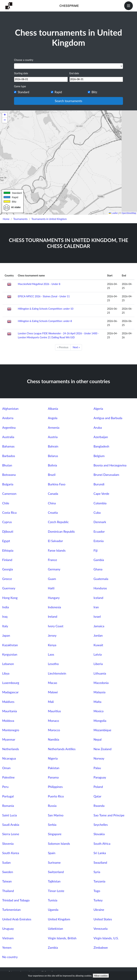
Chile (6, 503)
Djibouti (8, 531)
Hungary (54, 598)
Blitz (94, 92)
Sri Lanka (100, 853)
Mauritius (54, 711)
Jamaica (99, 626)
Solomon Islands (59, 844)
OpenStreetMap (129, 213)
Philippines (55, 787)
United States (103, 919)
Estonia (99, 541)
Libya (6, 673)
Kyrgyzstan (10, 654)
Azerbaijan (101, 437)
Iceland (98, 598)
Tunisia (52, 900)
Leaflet (113, 213)
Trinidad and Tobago (16, 900)
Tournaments (20, 219)
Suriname (54, 862)
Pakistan (54, 768)
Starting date (21, 73)
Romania (8, 806)
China (52, 503)
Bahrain (53, 446)
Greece (7, 579)
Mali (51, 702)
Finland (7, 560)
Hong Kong (10, 598)
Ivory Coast (56, 626)
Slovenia (8, 844)
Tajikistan (54, 881)
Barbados (9, 456)
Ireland (52, 616)
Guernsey (9, 588)
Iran (96, 607)
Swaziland (100, 862)
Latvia (98, 654)
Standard (23, 92)
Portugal (8, 796)
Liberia (98, 664)
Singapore (55, 834)
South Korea (11, 853)
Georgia (8, 569)
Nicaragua (9, 758)
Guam (52, 579)
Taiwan (7, 881)
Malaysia (100, 692)
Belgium (99, 456)
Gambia (99, 560)
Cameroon (9, 494)
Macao (52, 683)
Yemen (7, 947)
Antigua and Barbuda (108, 418)
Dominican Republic (61, 531)
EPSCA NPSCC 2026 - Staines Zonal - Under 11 (44, 296)
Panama (53, 777)
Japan (6, 635)
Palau (97, 768)
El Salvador (55, 541)
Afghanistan (10, 409)
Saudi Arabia (11, 825)
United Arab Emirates (17, 919)
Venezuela (101, 929)
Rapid (58, 92)
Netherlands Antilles (62, 749)
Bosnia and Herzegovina (110, 465)
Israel (97, 616)
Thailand (8, 891)
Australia (8, 437)
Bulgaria (8, 484)
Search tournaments (68, 101)
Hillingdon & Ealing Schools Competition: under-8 (45, 321)
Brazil (52, 475)
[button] (5, 115)
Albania (53, 409)
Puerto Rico (56, 796)
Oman (6, 768)
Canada (53, 494)
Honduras (100, 588)
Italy (5, 626)
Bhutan (7, 465)
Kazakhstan (10, 645)
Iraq (5, 616)
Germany (54, 569)
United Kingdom (59, 919)
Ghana (98, 569)
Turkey (98, 900)
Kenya (52, 645)
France (52, 560)
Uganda (53, 910)
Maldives (8, 702)
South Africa (102, 844)
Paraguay (100, 777)
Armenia (54, 428)
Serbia (52, 825)
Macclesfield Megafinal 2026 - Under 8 (39, 284)
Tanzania (99, 881)
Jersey (52, 635)
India (6, 607)
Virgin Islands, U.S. (106, 938)
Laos (51, 654)
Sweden (8, 872)
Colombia (100, 503)
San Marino (56, 815)
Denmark (100, 522)
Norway (99, 758)
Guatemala (101, 579)
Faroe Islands (57, 550)
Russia (52, 806)
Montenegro (11, 730)
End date (74, 73)
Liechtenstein (57, 673)
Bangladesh (101, 446)
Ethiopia (8, 550)
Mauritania (10, 711)
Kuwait (98, 645)
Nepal (98, 739)
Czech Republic (58, 522)
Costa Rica (9, 513)
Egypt (6, 541)
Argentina (9, 428)
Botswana (9, 475)
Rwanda (99, 806)
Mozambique (102, 730)
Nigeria (53, 758)
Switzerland (56, 872)
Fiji (96, 550)
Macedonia (101, 683)
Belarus (53, 456)
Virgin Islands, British (62, 938)
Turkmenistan (11, 910)
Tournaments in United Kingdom (49, 219)
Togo (97, 891)
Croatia (53, 513)
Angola (53, 418)
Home (6, 219)
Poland (98, 787)
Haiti (51, 588)
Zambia (53, 947)
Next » (76, 347)
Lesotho (53, 664)
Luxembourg (11, 683)
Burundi (99, 484)
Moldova (8, 721)
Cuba (97, 513)
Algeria (98, 409)
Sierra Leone (11, 834)
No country (10, 957)
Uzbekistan (55, 929)
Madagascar (10, 692)
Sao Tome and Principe (109, 815)
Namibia (53, 739)
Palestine (8, 777)
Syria (97, 872)
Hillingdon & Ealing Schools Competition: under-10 (46, 309)
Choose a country (24, 60)
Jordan (98, 635)
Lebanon (8, 664)
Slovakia (99, 834)
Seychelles (101, 825)
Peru (5, 787)
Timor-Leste (56, 891)
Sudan (6, 862)
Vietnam (8, 938)
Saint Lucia (10, 815)
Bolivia (52, 465)
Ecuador (99, 531)
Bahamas (8, 446)
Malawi (53, 692)
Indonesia (54, 607)
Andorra (8, 418)
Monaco (53, 721)
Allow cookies (101, 976)
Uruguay (8, 929)
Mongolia (100, 721)
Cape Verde (101, 494)
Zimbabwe (101, 947)
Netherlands (11, 749)
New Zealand (102, 749)
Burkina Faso (57, 484)
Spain (52, 853)
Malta (97, 702)
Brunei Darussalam (106, 475)
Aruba (98, 428)
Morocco (54, 730)
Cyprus (7, 522)
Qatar (97, 796)
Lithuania (100, 673)
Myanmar (9, 739)
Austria (53, 437)
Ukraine (99, 910)
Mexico (99, 711)
